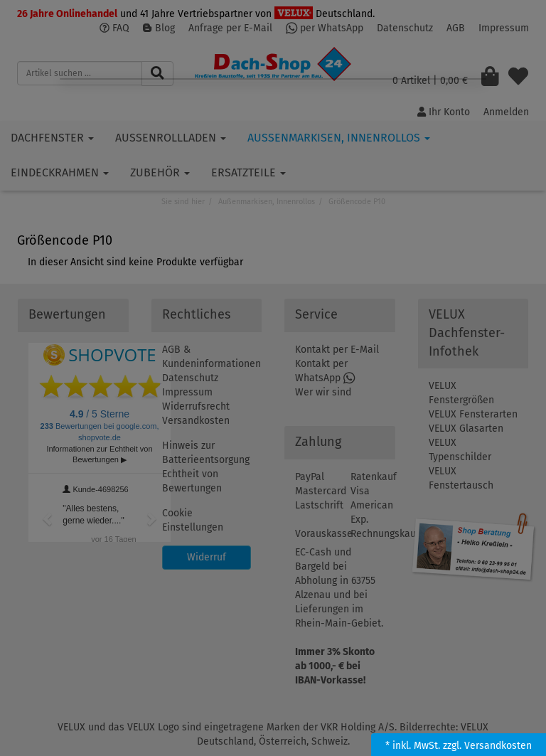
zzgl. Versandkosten (487, 746)
